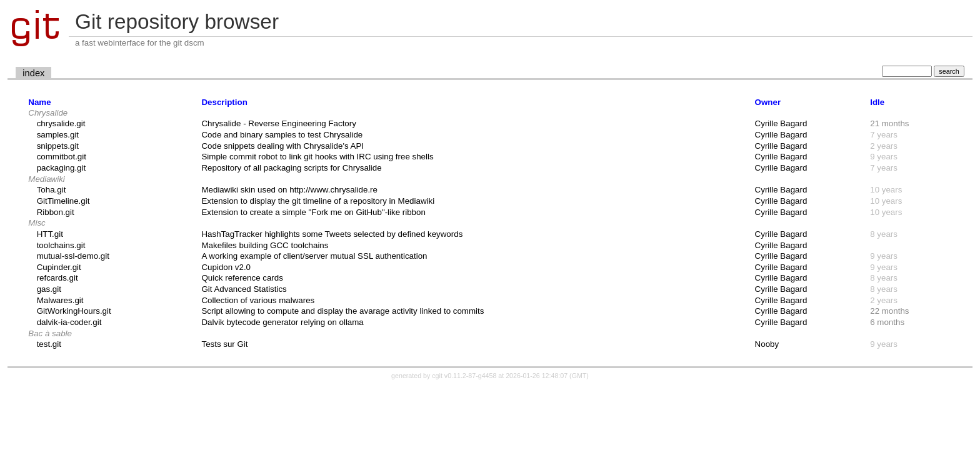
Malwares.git (60, 300)
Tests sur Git (224, 344)
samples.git (58, 135)
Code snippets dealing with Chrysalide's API (282, 146)
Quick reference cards (242, 278)
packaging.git (62, 168)
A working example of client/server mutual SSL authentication (314, 256)
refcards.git (57, 278)
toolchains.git (61, 245)
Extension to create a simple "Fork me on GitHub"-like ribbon (313, 212)
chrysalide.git (61, 123)
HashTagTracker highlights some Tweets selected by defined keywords (332, 234)
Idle (877, 102)
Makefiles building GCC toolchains (265, 245)
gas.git (49, 289)
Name (39, 102)
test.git (49, 344)
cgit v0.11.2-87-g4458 (464, 376)
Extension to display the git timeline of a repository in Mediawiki (318, 201)
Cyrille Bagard (781, 123)
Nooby (767, 344)
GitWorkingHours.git (74, 311)
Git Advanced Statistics (244, 289)
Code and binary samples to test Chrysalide (282, 135)
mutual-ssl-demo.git (73, 256)
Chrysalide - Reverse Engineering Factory (278, 123)
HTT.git (50, 234)
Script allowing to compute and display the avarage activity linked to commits (342, 311)
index (33, 73)
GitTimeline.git (63, 201)
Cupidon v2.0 (226, 267)
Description (224, 102)
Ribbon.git (56, 212)
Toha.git (52, 190)
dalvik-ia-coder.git (69, 322)
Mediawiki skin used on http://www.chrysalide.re (289, 190)
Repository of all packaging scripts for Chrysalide (291, 168)
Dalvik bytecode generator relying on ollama (282, 322)
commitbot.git (62, 157)
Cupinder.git (59, 267)
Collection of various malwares (258, 300)
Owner (768, 102)
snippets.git (58, 146)
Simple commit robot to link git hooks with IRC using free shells (317, 157)
